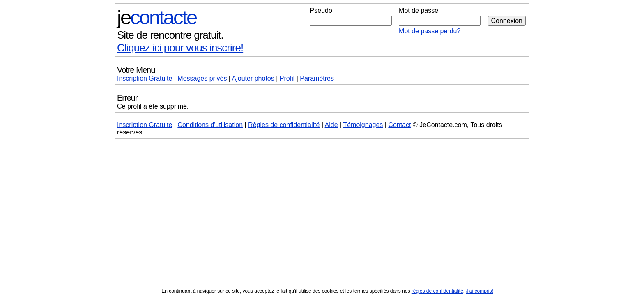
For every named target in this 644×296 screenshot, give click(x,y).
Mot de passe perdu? (430, 31)
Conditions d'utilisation (210, 125)
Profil (287, 78)
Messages (202, 78)
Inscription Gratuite (145, 78)
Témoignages (363, 125)
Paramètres (317, 78)
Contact (399, 125)
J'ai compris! (480, 291)
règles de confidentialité (437, 291)
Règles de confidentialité (284, 125)
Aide (331, 125)
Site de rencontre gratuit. (170, 35)
